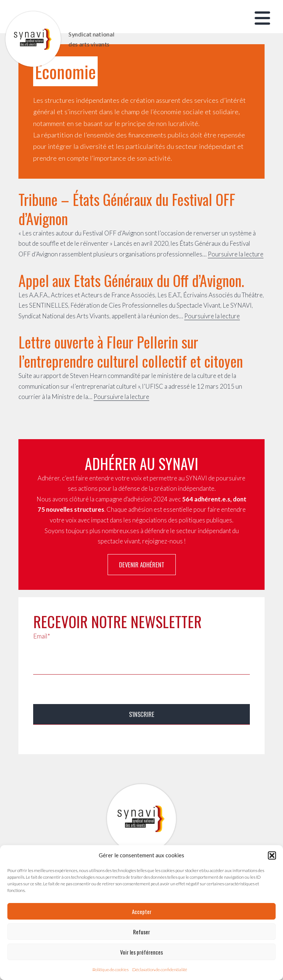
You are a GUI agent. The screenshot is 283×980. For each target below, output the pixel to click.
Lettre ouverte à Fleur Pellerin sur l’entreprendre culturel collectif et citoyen (131, 351)
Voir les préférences (141, 952)
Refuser (141, 932)
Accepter (142, 911)
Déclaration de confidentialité (160, 969)
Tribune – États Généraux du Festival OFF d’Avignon (127, 209)
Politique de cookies (111, 969)
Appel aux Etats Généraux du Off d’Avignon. (131, 280)
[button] (272, 855)
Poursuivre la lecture (236, 254)
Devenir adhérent (142, 565)
